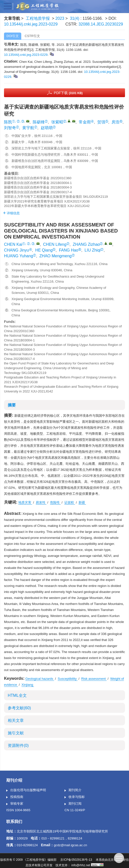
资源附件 (18, 745)
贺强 (101, 122)
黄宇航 (28, 128)
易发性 (41, 502)
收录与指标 (75, 797)
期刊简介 (73, 790)
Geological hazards (40, 679)
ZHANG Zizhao (86, 244)
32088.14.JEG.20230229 (101, 24)
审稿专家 (15, 804)
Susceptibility (68, 679)
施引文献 (16, 733)
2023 (60, 18)
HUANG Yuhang (18, 256)
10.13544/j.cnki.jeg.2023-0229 (31, 24)
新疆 (82, 502)
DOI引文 (13, 36)
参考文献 (19, 708)
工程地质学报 (38, 18)
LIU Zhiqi (92, 250)
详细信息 (11, 213)
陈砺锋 (39, 122)
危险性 (55, 502)
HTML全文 (17, 695)
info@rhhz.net (81, 865)
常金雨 (85, 122)
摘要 (12, 405)
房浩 (115, 122)
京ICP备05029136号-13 (76, 860)
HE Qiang (44, 250)
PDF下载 (68, 93)
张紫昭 (57, 122)
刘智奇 (10, 128)
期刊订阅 (73, 804)
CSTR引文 (32, 36)
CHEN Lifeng (55, 244)
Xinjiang (28, 685)
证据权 (70, 502)
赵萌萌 (47, 128)
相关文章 (16, 720)
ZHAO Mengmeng (56, 256)
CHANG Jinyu (16, 250)
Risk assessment (94, 679)
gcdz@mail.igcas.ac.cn (70, 845)
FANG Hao (69, 250)
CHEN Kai (13, 244)
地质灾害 (25, 502)
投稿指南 (15, 797)
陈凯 (8, 122)
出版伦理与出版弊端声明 (26, 790)
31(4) (75, 18)
